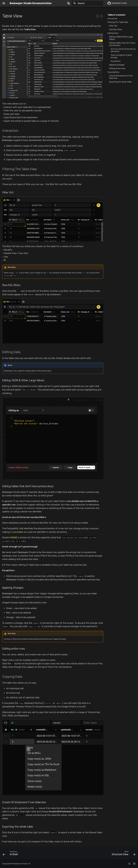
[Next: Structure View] (123, 854)
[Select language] (68, 3)
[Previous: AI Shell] (11, 854)
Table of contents (116, 15)
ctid (21, 528)
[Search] (87, 3)
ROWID (14, 538)
